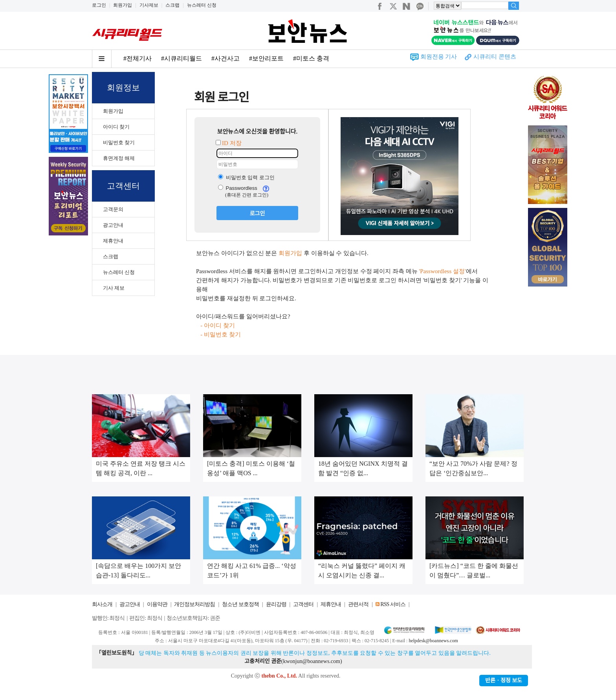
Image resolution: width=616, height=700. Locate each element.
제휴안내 (113, 241)
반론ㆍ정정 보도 (504, 681)
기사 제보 (114, 288)
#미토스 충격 (311, 58)
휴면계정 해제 (119, 158)
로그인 (99, 5)
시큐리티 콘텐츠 (495, 57)
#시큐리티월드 (181, 58)
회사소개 (102, 604)
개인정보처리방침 (194, 604)
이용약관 (157, 604)
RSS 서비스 (393, 604)
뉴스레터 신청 (202, 5)
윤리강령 (276, 604)
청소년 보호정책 (240, 604)
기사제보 (149, 5)
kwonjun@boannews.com (311, 661)
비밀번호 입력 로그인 (246, 177)
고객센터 (303, 604)
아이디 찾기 (116, 127)
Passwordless (238, 188)
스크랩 (172, 5)
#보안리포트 (266, 58)
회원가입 (123, 5)
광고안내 (113, 225)
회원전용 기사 (439, 57)
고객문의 (113, 209)
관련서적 (358, 604)
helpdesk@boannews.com (433, 641)
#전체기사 (137, 58)
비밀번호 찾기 (119, 142)
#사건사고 (225, 58)
